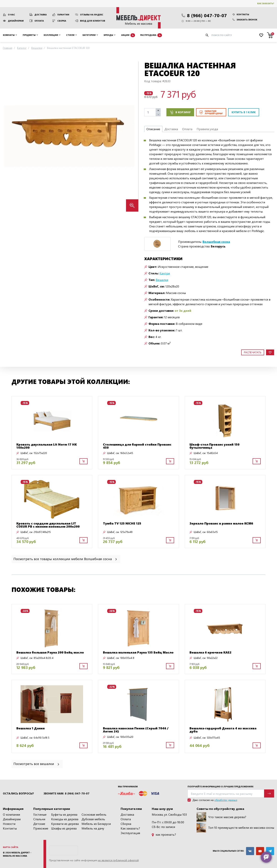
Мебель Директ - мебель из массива (17, 854)
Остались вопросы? (18, 793)
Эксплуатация (130, 833)
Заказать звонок (245, 20)
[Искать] (207, 35)
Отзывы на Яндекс (92, 15)
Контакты (241, 14)
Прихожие (41, 828)
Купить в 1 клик (244, 112)
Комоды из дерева (65, 819)
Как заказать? (266, 3)
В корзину (180, 112)
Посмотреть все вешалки (37, 764)
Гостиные (40, 814)
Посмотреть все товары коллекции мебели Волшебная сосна (65, 559)
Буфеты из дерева (64, 814)
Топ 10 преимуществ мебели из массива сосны (235, 828)
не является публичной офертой (118, 860)
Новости (9, 824)
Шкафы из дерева (64, 828)
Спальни (39, 819)
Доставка (41, 15)
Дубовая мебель (93, 819)
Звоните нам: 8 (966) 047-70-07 (66, 793)
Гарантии (63, 15)
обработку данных (226, 800)
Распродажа (151, 35)
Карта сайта (11, 847)
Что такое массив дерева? (221, 817)
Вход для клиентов (93, 21)
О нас (11, 15)
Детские (39, 824)
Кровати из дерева (65, 824)
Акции (128, 35)
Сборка (62, 21)
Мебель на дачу (93, 828)
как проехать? (164, 834)
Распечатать (253, 352)
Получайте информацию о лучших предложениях (220, 786)
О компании (11, 814)
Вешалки (162, 280)
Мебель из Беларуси (96, 824)
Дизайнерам (16, 21)
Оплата (39, 21)
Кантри (165, 273)
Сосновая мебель (94, 814)
